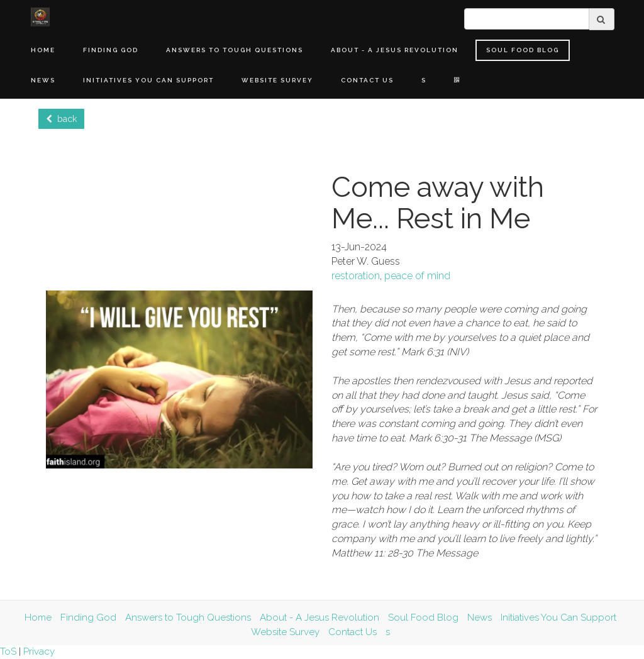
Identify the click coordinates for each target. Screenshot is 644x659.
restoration (356, 276)
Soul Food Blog (523, 50)
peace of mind (417, 276)
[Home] (40, 17)
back (61, 119)
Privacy (39, 651)
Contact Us (367, 80)
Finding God (111, 50)
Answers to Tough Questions (235, 50)
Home (43, 50)
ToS (8, 651)
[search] (527, 19)
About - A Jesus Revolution (395, 50)
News (43, 80)
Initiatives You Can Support (148, 80)
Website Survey (277, 80)
